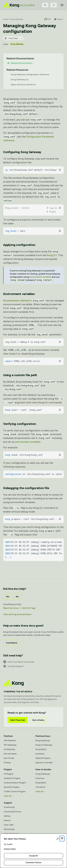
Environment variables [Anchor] (19, 294)
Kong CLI (52, 255)
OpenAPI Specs (43, 758)
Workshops (9, 829)
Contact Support (13, 666)
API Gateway (10, 745)
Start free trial (18, 720)
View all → (9, 796)
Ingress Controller (44, 762)
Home (6, 19)
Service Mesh (10, 754)
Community (9, 807)
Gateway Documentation (20, 63)
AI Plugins (9, 774)
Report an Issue (11, 608)
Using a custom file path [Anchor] (20, 375)
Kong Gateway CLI (20, 79)
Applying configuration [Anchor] (19, 245)
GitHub (7, 816)
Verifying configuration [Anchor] (20, 424)
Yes (8, 596)
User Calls (9, 825)
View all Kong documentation (17, 614)
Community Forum (13, 812)
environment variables (40, 277)
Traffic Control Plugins (15, 791)
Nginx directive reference (23, 84)
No (17, 596)
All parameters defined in (24, 300)
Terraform (40, 787)
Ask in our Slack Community (19, 662)
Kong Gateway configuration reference (30, 74)
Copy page (11, 38)
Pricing (7, 762)
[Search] (45, 5)
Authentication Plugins (15, 783)
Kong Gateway (17, 19)
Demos (7, 820)
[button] (60, 170)
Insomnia (40, 754)
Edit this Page (29, 608)
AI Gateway (9, 749)
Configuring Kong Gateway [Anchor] (22, 152)
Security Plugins (12, 787)
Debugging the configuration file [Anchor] (26, 488)
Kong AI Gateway (44, 745)
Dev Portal (9, 758)
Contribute (12, 643)
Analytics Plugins (12, 778)
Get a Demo (38, 720)
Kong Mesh (41, 749)
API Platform (10, 740)
